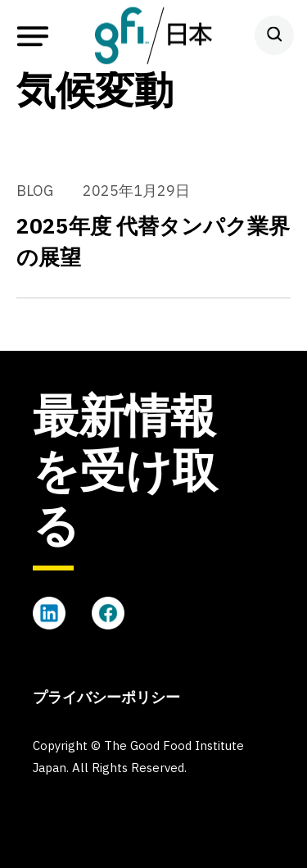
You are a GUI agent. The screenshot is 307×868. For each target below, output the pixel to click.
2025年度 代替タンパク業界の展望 (153, 241)
